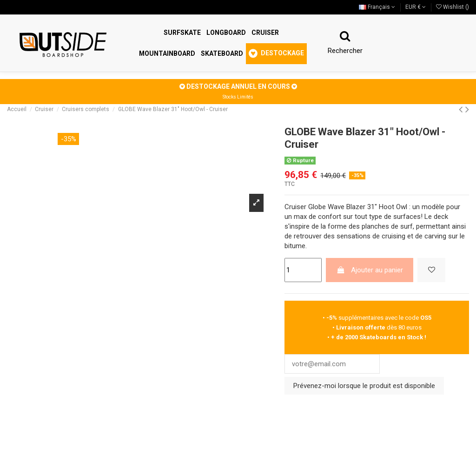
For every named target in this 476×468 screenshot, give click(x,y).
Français (377, 7)
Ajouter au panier (370, 270)
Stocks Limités (238, 97)
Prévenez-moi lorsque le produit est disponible (364, 386)
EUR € (416, 7)
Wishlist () (453, 7)
